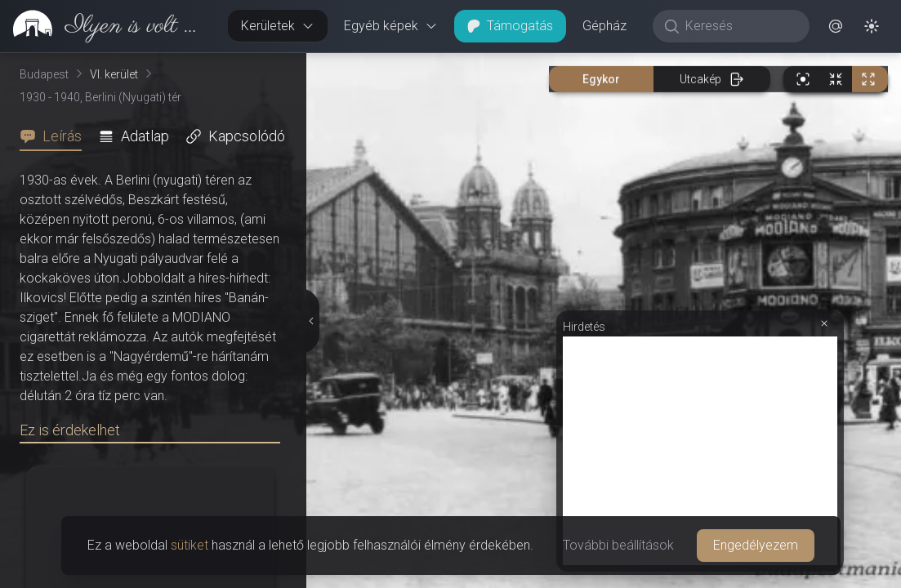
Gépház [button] (604, 26)
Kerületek (278, 26)
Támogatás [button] (510, 26)
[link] (107, 26)
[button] (836, 26)
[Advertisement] (700, 451)
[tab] (56, 136)
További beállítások (618, 545)
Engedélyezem (756, 545)
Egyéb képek (391, 26)
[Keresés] (740, 26)
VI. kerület (114, 74)
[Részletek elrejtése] (310, 321)
